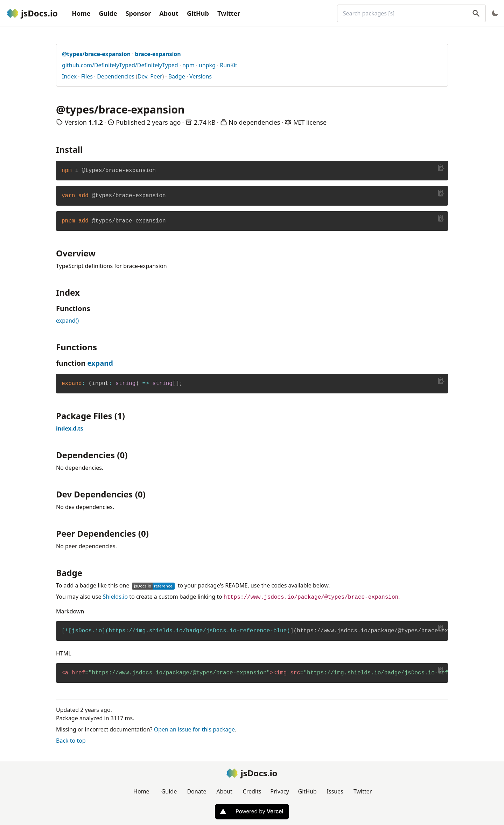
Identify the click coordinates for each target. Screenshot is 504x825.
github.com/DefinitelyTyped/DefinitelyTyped (120, 65)
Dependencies (116, 76)
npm (188, 65)
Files (87, 76)
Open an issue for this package (194, 729)
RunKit (229, 65)
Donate (197, 791)
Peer (156, 76)
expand (100, 363)
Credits (252, 791)
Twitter (229, 13)
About (169, 13)
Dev (142, 76)
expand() (67, 321)
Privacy (279, 791)
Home (81, 13)
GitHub (198, 13)
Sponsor (138, 13)
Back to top (71, 741)
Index (69, 76)
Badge (177, 76)
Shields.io (115, 597)
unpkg (207, 65)
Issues (335, 791)
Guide (108, 13)
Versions (201, 76)
